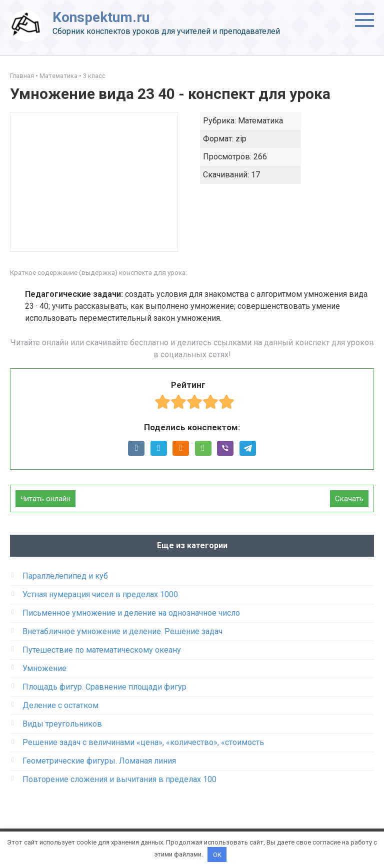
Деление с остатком (60, 705)
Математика (58, 76)
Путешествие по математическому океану (102, 650)
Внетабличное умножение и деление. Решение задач (122, 631)
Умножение (44, 668)
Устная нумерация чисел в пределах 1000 (100, 594)
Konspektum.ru (101, 17)
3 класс (94, 76)
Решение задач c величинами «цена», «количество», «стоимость (143, 742)
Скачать (349, 499)
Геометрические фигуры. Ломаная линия (99, 761)
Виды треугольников (62, 724)
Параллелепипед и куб (65, 576)
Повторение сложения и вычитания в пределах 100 (119, 779)
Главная (22, 76)
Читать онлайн (45, 499)
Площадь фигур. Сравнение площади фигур (104, 687)
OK (217, 854)
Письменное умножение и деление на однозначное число (131, 613)
